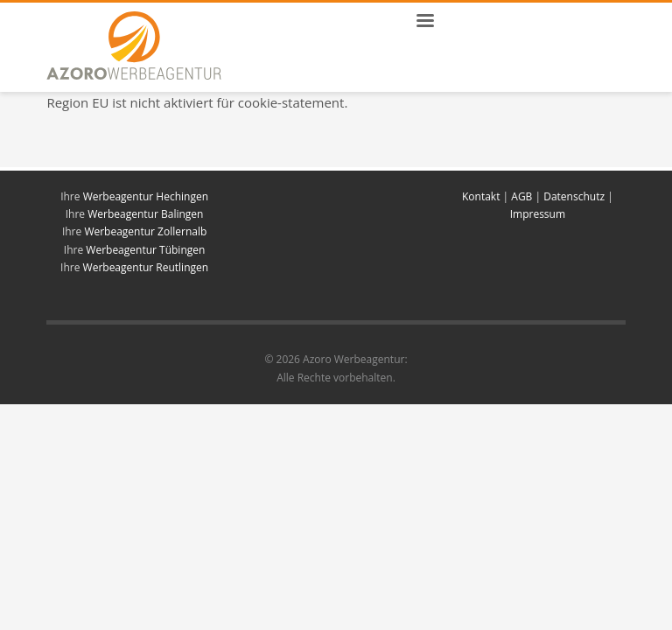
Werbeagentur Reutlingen (146, 267)
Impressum (538, 214)
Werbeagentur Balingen (145, 214)
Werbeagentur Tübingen (145, 250)
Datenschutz (574, 196)
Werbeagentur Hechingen (146, 196)
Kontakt (483, 196)
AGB (521, 196)
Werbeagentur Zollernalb (145, 231)
